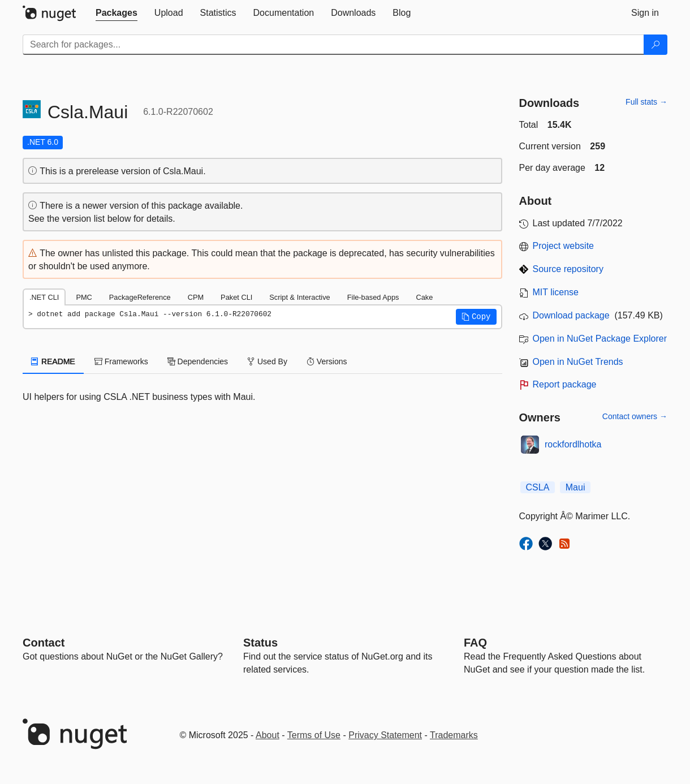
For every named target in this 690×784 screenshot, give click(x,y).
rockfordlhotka (573, 444)
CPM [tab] (196, 297)
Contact (44, 643)
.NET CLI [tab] (44, 297)
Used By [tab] (267, 361)
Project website (564, 246)
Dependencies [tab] (198, 361)
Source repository (568, 269)
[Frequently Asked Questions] (475, 643)
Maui (575, 487)
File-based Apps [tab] (373, 297)
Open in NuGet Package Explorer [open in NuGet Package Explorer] (600, 339)
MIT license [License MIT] (556, 292)
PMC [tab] (84, 297)
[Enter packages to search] (333, 45)
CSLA (538, 487)
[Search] (655, 45)
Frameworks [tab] (121, 361)
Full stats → (646, 102)
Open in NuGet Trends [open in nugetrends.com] (578, 362)
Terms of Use (314, 735)
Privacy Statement (385, 735)
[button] (476, 317)
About (268, 735)
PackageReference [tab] (140, 297)
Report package (565, 384)
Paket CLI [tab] (236, 297)
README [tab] (53, 361)
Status (260, 643)
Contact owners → (635, 416)
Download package (571, 315)
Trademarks (454, 735)
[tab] (117, 13)
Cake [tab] (424, 297)
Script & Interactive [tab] (299, 297)
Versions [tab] (327, 361)
